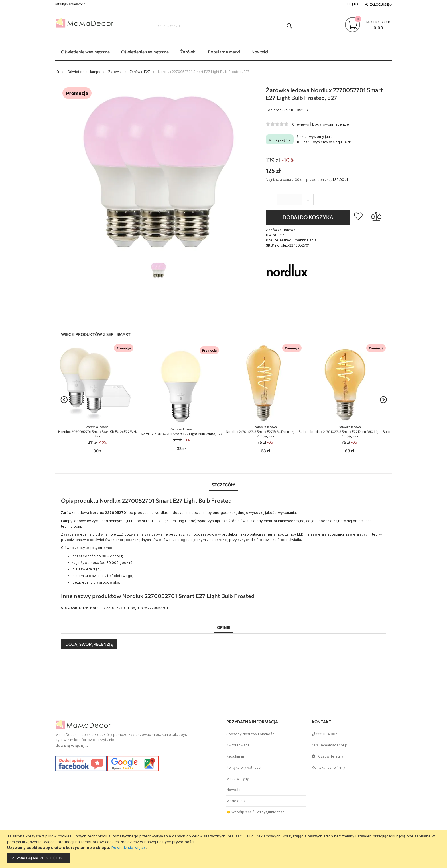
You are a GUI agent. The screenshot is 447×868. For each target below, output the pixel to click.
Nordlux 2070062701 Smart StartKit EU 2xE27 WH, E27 (97, 432)
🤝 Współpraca (239, 812)
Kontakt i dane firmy (329, 767)
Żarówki (115, 72)
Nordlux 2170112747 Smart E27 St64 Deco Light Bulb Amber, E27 (266, 432)
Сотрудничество (270, 812)
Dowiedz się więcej (129, 847)
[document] (224, 849)
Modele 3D (236, 801)
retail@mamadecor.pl (330, 745)
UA (356, 4)
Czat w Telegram (329, 756)
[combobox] (223, 26)
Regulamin (235, 756)
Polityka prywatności (244, 767)
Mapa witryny (238, 779)
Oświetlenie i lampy (84, 72)
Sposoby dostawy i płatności (251, 734)
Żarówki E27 (140, 72)
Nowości (234, 790)
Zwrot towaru (238, 745)
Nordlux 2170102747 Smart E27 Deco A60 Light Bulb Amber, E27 (350, 432)
